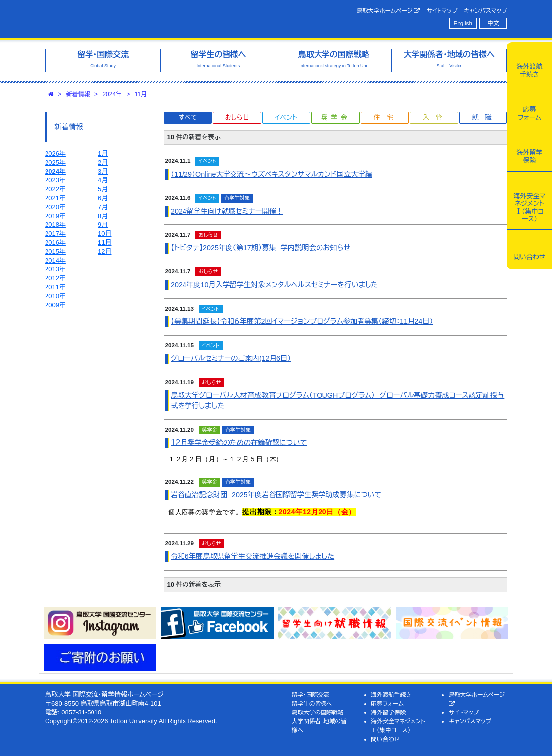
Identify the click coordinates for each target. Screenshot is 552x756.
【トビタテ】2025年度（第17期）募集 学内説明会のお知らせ (260, 248)
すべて (188, 117)
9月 (103, 225)
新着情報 (78, 94)
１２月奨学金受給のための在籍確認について (239, 443)
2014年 (55, 260)
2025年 (55, 162)
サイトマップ (442, 11)
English (463, 23)
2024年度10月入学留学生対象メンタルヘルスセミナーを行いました (274, 285)
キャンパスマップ (486, 11)
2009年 (55, 305)
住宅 (386, 117)
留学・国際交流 (311, 694)
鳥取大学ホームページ (389, 11)
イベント (286, 117)
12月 (105, 251)
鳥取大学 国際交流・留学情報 (144, 19)
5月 (103, 189)
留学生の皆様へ (312, 703)
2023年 (55, 180)
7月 (103, 207)
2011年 (55, 287)
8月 (103, 216)
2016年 (55, 243)
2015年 (55, 251)
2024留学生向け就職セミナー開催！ (227, 211)
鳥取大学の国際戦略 (318, 712)
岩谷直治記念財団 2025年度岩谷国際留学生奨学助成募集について (276, 495)
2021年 (55, 198)
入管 (436, 117)
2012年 (55, 278)
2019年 (55, 216)
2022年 (55, 189)
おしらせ (237, 117)
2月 (103, 162)
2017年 (55, 234)
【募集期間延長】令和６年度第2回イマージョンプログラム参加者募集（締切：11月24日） (302, 321)
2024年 (112, 94)
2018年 (55, 225)
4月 (103, 180)
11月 (141, 94)
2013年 (55, 269)
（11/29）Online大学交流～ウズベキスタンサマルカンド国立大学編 (271, 174)
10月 (105, 234)
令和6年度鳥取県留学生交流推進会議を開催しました (253, 556)
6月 (103, 198)
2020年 (55, 207)
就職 (485, 117)
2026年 (55, 154)
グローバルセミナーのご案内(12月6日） (231, 358)
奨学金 (336, 117)
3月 (103, 171)
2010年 (55, 296)
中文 (493, 23)
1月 (103, 154)
